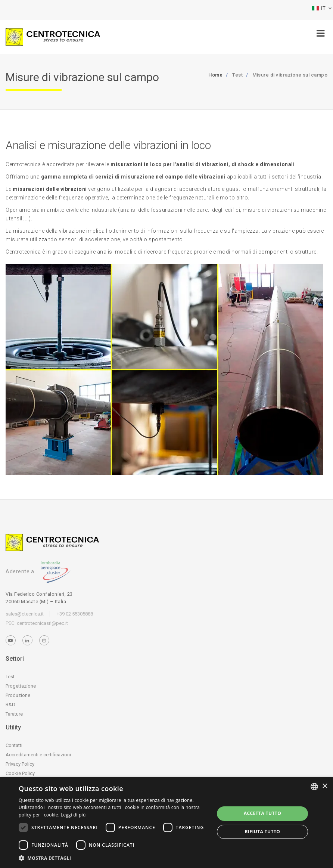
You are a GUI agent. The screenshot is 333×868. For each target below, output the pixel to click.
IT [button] (319, 8)
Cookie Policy (20, 773)
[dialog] (166, 823)
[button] (113, 858)
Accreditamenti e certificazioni (38, 755)
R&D (10, 705)
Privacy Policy (20, 764)
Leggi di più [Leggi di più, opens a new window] (73, 815)
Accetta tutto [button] (262, 813)
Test (10, 677)
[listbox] (314, 787)
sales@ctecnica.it (25, 614)
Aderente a (38, 571)
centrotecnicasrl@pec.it (42, 623)
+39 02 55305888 (75, 614)
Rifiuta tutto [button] (263, 832)
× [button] (325, 786)
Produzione (18, 695)
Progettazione (21, 686)
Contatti (14, 745)
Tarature (14, 714)
